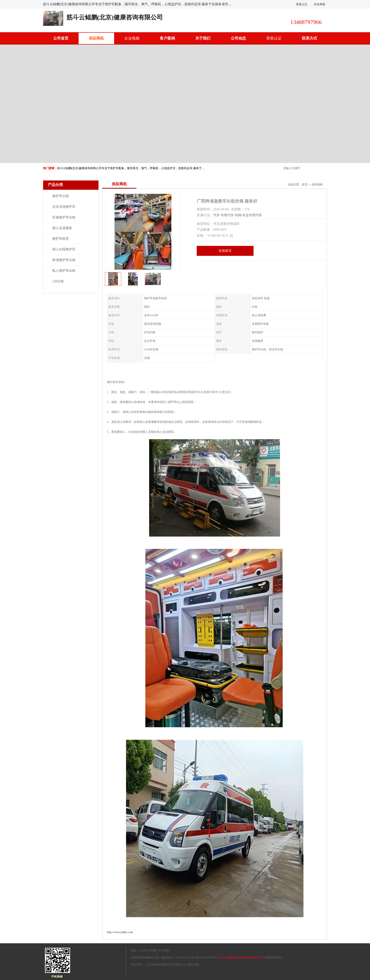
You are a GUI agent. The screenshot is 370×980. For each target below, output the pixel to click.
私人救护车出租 (64, 271)
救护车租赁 (61, 239)
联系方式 (309, 38)
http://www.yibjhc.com (120, 932)
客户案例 (167, 38)
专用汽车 (227, 215)
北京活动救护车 (64, 207)
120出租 (58, 281)
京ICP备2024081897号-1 (204, 957)
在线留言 (225, 251)
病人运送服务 (62, 228)
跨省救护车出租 (64, 260)
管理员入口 (180, 965)
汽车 (217, 215)
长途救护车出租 (64, 217)
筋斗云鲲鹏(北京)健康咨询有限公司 (242, 957)
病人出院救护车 (64, 249)
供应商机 (96, 38)
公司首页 (61, 38)
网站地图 (193, 965)
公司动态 (238, 38)
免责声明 (166, 965)
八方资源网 (153, 965)
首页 (305, 185)
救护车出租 (61, 196)
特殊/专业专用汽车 (249, 215)
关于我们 (203, 38)
